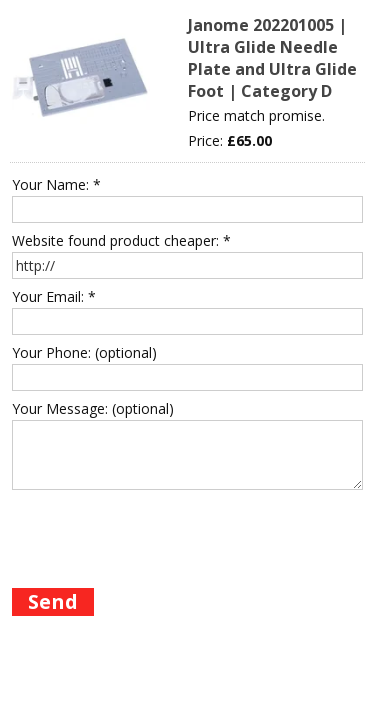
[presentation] (164, 535)
